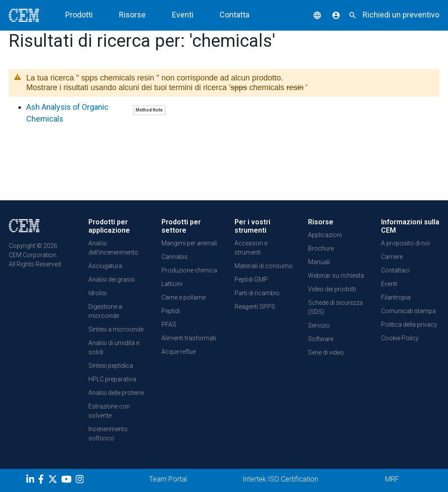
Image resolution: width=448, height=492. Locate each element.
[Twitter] (54, 481)
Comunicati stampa (408, 311)
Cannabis (175, 257)
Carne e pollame (184, 297)
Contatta (234, 15)
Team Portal (168, 479)
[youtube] (68, 481)
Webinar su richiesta (336, 276)
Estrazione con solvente (109, 411)
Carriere (392, 257)
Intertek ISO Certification (280, 479)
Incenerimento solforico (108, 434)
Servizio (319, 325)
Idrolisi (98, 293)
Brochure (321, 248)
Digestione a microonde (105, 311)
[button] (311, 15)
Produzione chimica (189, 270)
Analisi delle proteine (116, 393)
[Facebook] (43, 481)
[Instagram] (81, 481)
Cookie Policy (400, 338)
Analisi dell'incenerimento (113, 248)
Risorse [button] (132, 15)
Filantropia (396, 297)
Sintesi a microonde (116, 329)
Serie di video (326, 352)
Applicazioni (325, 235)
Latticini (172, 284)
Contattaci (395, 270)
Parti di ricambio (257, 293)
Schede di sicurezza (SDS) (335, 307)
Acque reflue (178, 352)
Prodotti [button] (79, 15)
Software (321, 339)
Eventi (183, 15)
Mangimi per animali (189, 243)
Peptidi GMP (251, 279)
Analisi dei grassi (112, 279)
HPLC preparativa (112, 379)
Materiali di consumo (264, 266)
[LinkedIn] (31, 481)
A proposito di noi (406, 243)
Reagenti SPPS (255, 307)
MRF (392, 479)
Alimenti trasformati (189, 338)
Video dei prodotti (332, 289)
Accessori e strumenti (251, 248)
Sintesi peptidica (111, 366)
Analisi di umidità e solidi (114, 347)
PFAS (169, 325)
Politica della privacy (409, 325)
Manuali (319, 262)
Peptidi (171, 311)
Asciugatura (105, 266)
